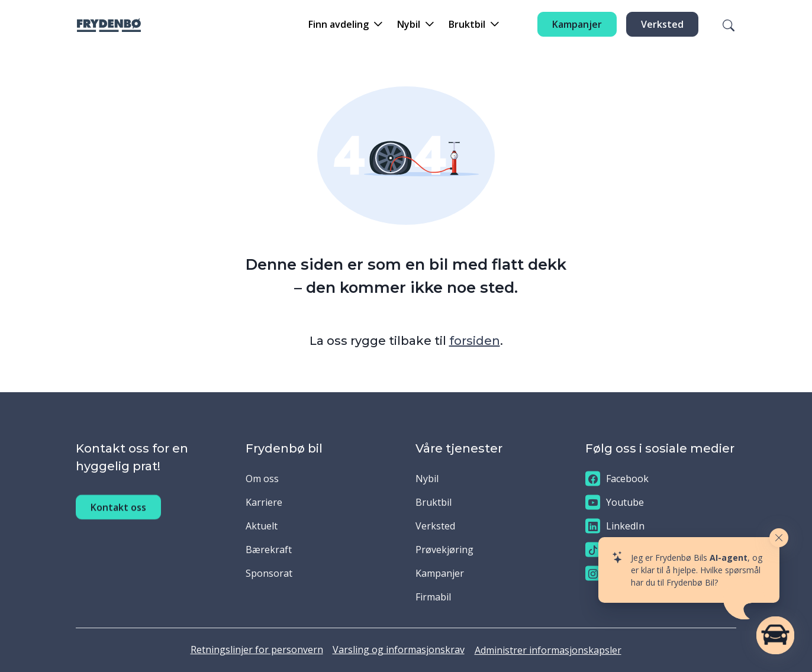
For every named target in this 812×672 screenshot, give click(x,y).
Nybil (427, 479)
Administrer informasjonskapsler (548, 650)
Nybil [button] (409, 24)
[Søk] (721, 24)
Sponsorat (269, 573)
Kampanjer (577, 24)
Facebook (617, 479)
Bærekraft (269, 550)
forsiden (475, 341)
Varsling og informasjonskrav (399, 650)
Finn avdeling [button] (339, 24)
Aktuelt (262, 526)
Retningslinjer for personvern (257, 650)
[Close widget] (779, 538)
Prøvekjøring (444, 550)
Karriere (264, 502)
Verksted (662, 24)
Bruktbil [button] (467, 24)
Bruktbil (434, 502)
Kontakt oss (118, 518)
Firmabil (433, 597)
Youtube (615, 503)
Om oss (262, 479)
